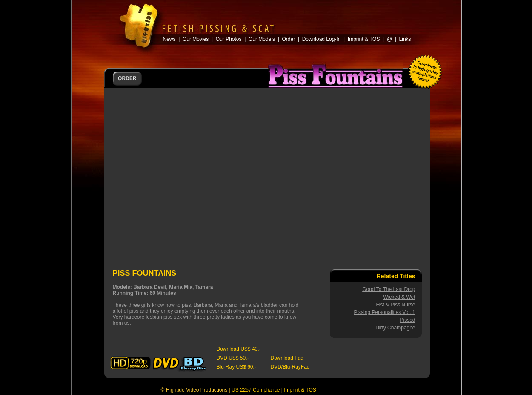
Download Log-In (322, 39)
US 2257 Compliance (256, 390)
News (169, 39)
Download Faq (287, 358)
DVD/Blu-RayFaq (290, 367)
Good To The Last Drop (389, 289)
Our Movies (196, 39)
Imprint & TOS (300, 390)
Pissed (407, 320)
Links (405, 39)
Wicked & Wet (399, 297)
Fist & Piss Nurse (395, 305)
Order (288, 39)
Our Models (262, 39)
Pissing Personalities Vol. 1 (384, 312)
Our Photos (229, 39)
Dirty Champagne (395, 328)
